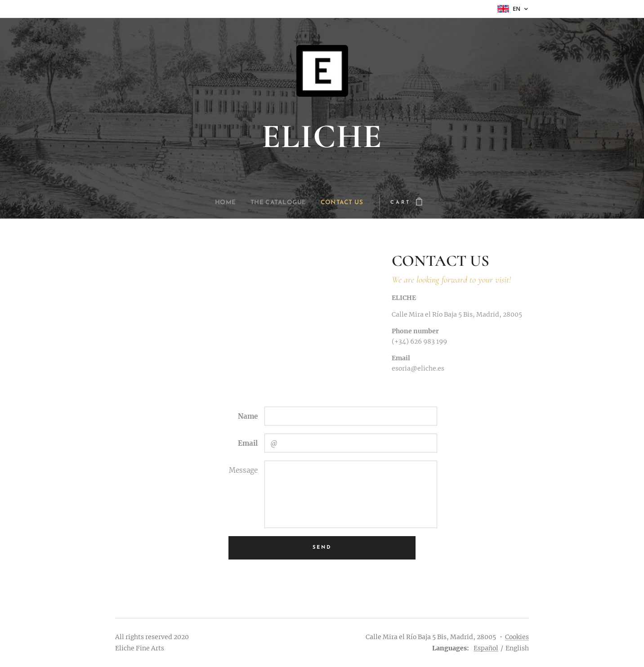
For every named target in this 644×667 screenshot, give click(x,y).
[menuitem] (221, 203)
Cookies (517, 637)
